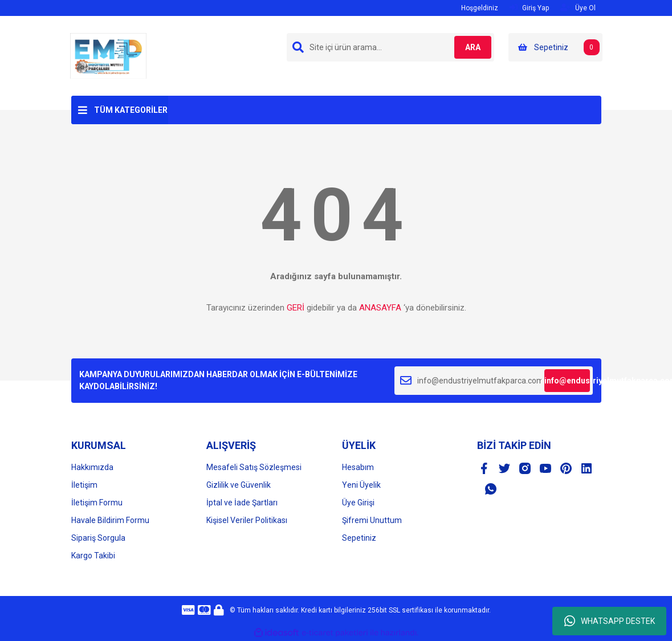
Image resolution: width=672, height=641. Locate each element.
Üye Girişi (358, 503)
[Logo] (108, 55)
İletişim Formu (97, 503)
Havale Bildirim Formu (110, 520)
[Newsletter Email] (494, 381)
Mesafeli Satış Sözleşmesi (254, 467)
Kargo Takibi (93, 556)
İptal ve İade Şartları (242, 503)
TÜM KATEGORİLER (131, 110)
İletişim (84, 485)
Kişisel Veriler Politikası (247, 520)
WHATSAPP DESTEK (610, 621)
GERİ (296, 308)
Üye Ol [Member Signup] (578, 8)
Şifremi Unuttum (372, 520)
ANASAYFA (380, 308)
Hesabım (358, 467)
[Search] (390, 47)
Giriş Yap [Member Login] (529, 8)
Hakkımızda (92, 467)
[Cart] (555, 47)
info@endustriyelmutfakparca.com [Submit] (567, 381)
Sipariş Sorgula (98, 538)
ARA (468, 47)
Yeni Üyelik (361, 485)
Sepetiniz (359, 538)
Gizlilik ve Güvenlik (239, 485)
